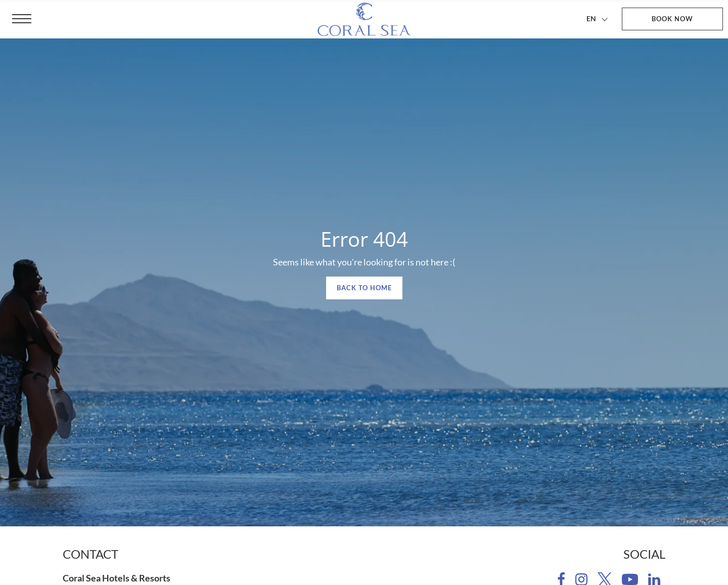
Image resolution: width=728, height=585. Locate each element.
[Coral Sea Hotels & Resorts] (364, 19)
